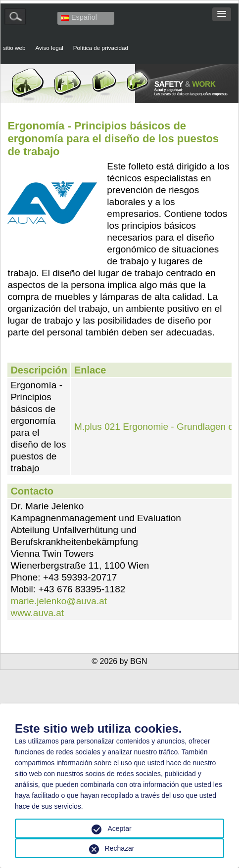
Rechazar (120, 848)
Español (79, 17)
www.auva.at (37, 613)
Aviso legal (49, 48)
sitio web (14, 48)
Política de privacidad (101, 48)
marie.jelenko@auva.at (59, 601)
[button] (222, 14)
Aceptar (119, 828)
